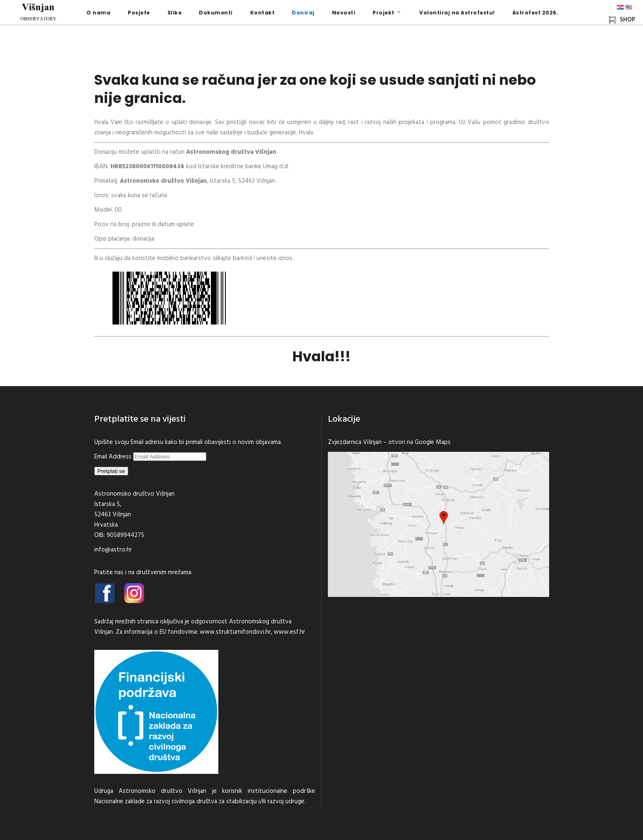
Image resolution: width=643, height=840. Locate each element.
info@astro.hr (113, 550)
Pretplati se (111, 471)
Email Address (114, 457)
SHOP (622, 20)
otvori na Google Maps (420, 442)
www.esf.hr (289, 632)
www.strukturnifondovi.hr (235, 632)
